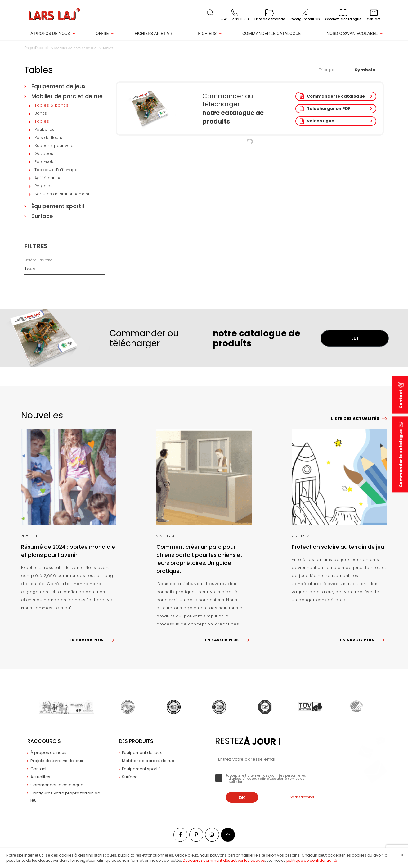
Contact (38, 769)
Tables (42, 121)
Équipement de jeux (58, 86)
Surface (42, 216)
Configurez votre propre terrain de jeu (65, 797)
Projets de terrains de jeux (57, 761)
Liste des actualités (355, 418)
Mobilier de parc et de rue (67, 96)
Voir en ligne (321, 121)
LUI (355, 339)
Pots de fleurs (48, 137)
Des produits (136, 741)
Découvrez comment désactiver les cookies (224, 860)
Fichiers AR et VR (154, 34)
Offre (102, 34)
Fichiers (207, 34)
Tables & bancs (51, 105)
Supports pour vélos (55, 145)
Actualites (40, 777)
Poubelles (44, 129)
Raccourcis (44, 741)
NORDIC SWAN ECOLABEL (352, 34)
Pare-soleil (45, 162)
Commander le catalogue (271, 34)
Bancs (41, 113)
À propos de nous (50, 34)
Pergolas (43, 186)
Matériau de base (38, 260)
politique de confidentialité (312, 860)
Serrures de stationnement (62, 194)
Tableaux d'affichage (56, 170)
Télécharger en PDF (329, 109)
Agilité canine (48, 178)
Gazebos (44, 154)
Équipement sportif (58, 206)
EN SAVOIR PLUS (93, 640)
